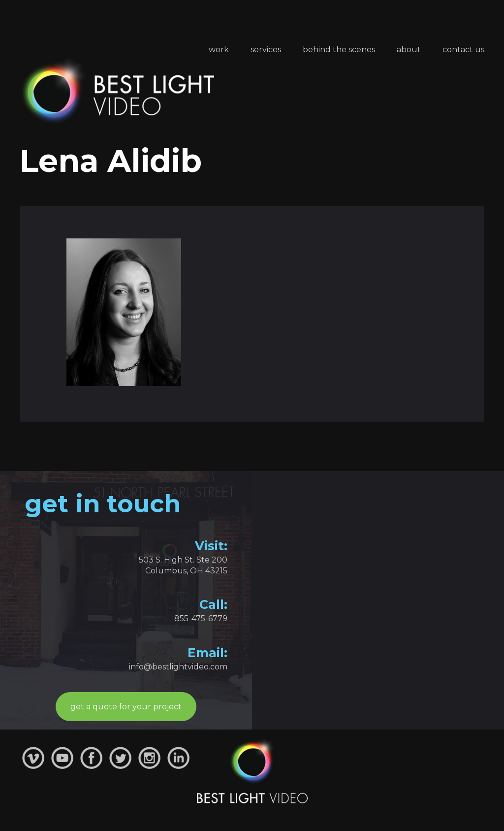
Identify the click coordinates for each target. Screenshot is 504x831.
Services (266, 50)
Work (219, 50)
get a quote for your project (126, 707)
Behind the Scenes (339, 50)
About (409, 50)
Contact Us (463, 50)
